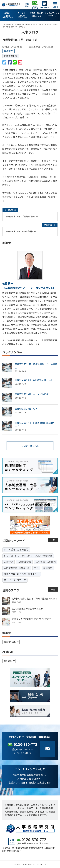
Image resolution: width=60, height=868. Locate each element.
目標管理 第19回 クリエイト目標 (32, 394)
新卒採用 (48, 568)
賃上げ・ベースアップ (15, 580)
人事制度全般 (24, 562)
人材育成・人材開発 (46, 562)
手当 (36, 568)
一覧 (53, 540)
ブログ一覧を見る (30, 446)
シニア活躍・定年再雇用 (16, 549)
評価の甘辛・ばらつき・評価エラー (22, 574)
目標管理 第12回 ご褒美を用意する (21, 216)
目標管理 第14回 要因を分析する (20, 231)
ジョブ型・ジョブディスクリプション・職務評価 (28, 556)
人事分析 (8, 562)
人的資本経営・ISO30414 (17, 568)
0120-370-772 (26, 744)
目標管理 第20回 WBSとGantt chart (34, 380)
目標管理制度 (11, 56)
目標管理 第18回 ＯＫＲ (27, 409)
